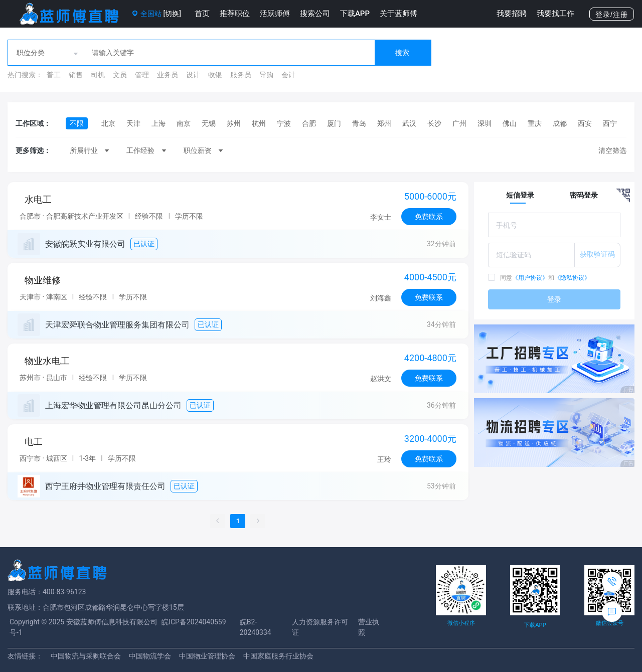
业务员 (168, 75)
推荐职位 (235, 14)
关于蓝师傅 (398, 14)
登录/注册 (612, 15)
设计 (193, 75)
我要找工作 (555, 14)
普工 (54, 75)
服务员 (241, 75)
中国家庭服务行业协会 (278, 656)
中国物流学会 (150, 656)
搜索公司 (315, 14)
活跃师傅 (275, 14)
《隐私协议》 (572, 278)
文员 (120, 75)
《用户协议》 (530, 278)
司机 (98, 75)
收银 (215, 75)
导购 (266, 75)
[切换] (172, 14)
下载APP (355, 14)
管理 (142, 75)
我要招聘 (512, 14)
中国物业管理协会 (207, 656)
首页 (202, 14)
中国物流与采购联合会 (86, 656)
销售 (76, 75)
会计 (288, 75)
